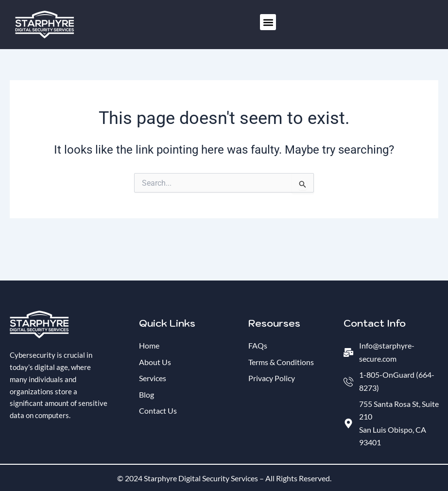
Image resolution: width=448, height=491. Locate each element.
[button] (268, 22)
